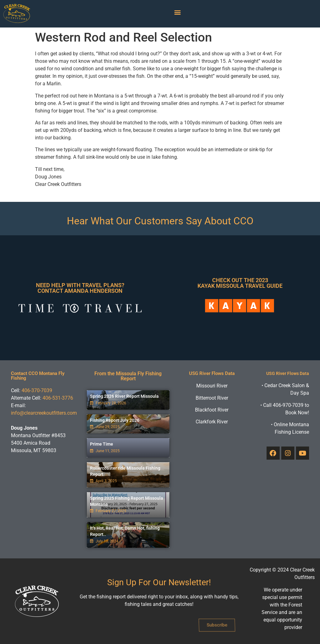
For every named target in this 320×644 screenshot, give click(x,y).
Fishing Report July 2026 (115, 420)
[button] (178, 12)
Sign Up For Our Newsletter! (159, 582)
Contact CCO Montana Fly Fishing (38, 376)
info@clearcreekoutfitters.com (44, 413)
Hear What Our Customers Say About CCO (160, 221)
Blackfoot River (212, 410)
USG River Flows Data (212, 373)
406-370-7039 (37, 390)
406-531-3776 (58, 398)
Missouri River (212, 386)
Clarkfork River (212, 422)
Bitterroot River (212, 398)
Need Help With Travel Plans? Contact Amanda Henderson (80, 288)
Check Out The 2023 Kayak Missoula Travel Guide (240, 283)
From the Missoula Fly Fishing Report (128, 376)
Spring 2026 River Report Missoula (124, 396)
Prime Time (102, 444)
